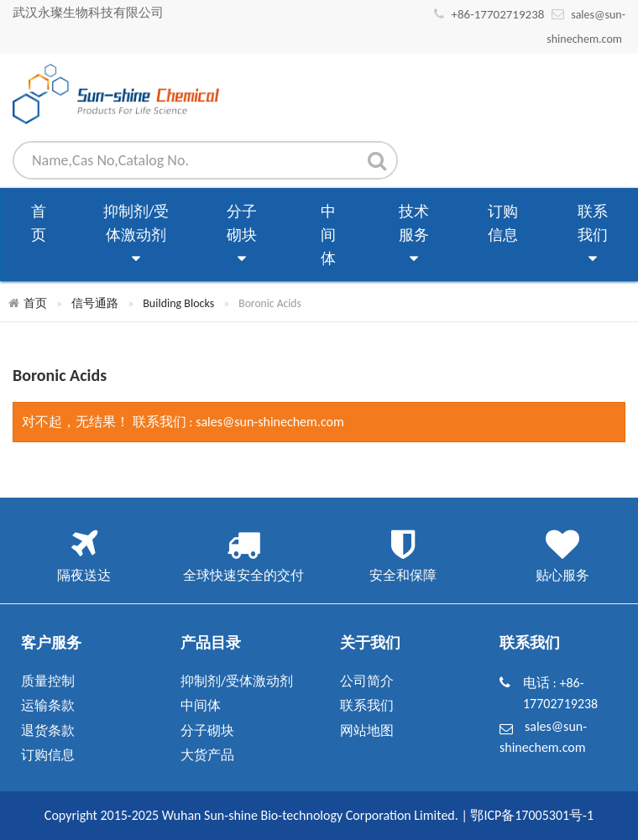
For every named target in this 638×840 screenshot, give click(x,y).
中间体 (328, 235)
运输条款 (48, 705)
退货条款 (48, 730)
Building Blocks (178, 303)
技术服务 (414, 236)
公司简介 (367, 681)
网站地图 (367, 730)
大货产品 (207, 755)
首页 (39, 223)
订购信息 (503, 223)
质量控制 (48, 681)
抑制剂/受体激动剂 (136, 236)
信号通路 (95, 303)
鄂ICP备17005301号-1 (532, 815)
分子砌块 (242, 236)
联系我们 (593, 236)
